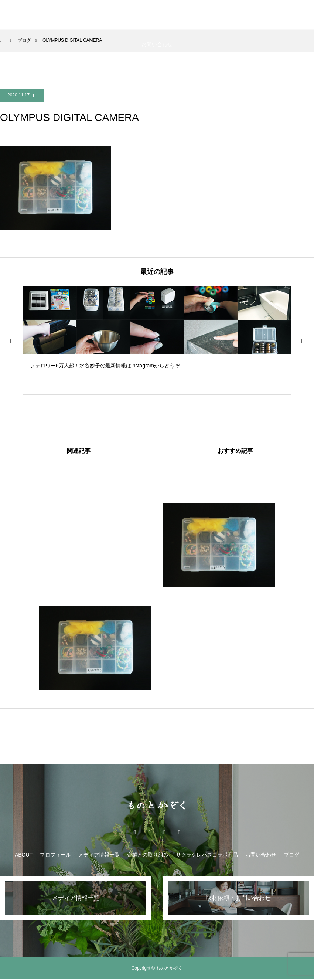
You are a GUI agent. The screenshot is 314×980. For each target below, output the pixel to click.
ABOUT (18, 15)
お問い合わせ (157, 44)
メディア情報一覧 (113, 15)
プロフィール (55, 855)
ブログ (291, 855)
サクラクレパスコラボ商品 (241, 15)
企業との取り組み (172, 15)
